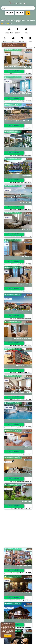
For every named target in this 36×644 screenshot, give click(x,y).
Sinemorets (8, 489)
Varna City (8, 82)
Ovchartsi (8, 462)
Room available (14, 71)
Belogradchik (8, 608)
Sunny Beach (8, 408)
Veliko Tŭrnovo (9, 435)
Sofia (6, 245)
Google (5, 626)
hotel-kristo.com (18, 3)
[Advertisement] (18, 529)
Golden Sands (9, 109)
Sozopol (7, 163)
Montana (7, 353)
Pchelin (7, 54)
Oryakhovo (8, 217)
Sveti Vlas (8, 299)
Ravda (7, 553)
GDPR (8, 633)
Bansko (7, 136)
